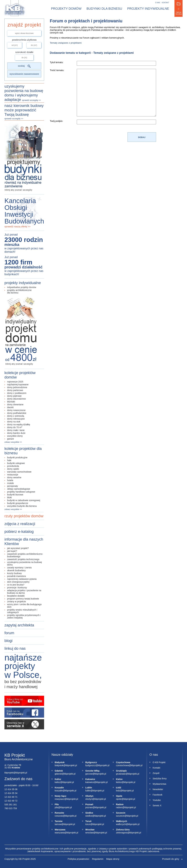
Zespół (156, 773)
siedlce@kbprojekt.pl (89, 816)
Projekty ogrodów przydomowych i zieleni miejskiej (24, 616)
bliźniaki (11, 402)
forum (9, 633)
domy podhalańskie (17, 413)
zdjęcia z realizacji (20, 524)
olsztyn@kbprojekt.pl (89, 799)
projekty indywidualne (23, 283)
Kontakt (165, 3)
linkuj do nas (15, 648)
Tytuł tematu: (57, 62)
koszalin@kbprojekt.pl (58, 791)
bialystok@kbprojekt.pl (58, 765)
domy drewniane (15, 404)
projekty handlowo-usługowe (21, 492)
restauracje (13, 475)
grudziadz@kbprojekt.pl (119, 774)
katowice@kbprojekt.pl (89, 782)
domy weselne (14, 477)
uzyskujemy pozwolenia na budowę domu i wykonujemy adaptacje (24, 93)
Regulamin (98, 859)
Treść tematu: (57, 70)
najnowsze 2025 (15, 382)
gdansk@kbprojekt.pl (58, 774)
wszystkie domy (15, 436)
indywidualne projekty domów (22, 287)
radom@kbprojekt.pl (119, 807)
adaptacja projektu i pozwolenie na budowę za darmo (24, 592)
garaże (11, 439)
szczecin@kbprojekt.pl (119, 816)
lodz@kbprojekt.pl (119, 791)
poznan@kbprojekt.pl (89, 807)
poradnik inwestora (16, 576)
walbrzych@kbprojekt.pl (119, 824)
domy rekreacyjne (16, 419)
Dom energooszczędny (18, 582)
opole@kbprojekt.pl (119, 799)
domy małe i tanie (16, 430)
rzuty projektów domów (24, 516)
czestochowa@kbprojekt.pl (119, 765)
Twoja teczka (179, 9)
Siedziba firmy (160, 779)
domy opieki (13, 469)
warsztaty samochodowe (19, 472)
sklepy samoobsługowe (19, 489)
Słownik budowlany (16, 570)
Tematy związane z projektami (66, 43)
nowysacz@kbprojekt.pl (58, 799)
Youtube (157, 800)
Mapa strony (113, 859)
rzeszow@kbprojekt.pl (58, 816)
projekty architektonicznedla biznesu (19, 291)
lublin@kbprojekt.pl (89, 791)
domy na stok (14, 422)
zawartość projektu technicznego (23, 559)
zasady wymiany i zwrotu (19, 568)
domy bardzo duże (16, 433)
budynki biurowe (15, 495)
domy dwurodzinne (16, 399)
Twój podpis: (56, 121)
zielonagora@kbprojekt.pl (119, 833)
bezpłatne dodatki (16, 596)
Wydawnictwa (159, 784)
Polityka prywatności (78, 859)
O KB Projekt (159, 762)
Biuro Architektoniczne (19, 759)
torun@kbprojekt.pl (89, 824)
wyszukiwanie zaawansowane (24, 74)
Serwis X (157, 806)
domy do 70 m (15, 427)
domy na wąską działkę (19, 424)
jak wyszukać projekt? (18, 548)
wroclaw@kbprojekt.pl (89, 833)
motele (10, 483)
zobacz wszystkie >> (13, 442)
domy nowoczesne (16, 410)
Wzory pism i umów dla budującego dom (24, 606)
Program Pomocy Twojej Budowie (23, 599)
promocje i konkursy (17, 588)
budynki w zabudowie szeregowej (24, 500)
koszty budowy (14, 573)
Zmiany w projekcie (16, 602)
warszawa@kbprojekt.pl (58, 833)
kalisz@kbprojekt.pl (58, 782)
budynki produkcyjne (17, 457)
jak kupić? (12, 551)
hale (9, 460)
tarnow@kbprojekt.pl (58, 824)
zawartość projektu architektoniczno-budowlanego (25, 555)
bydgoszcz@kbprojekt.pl (89, 765)
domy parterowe (15, 390)
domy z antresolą (16, 416)
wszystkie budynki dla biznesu (22, 506)
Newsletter (158, 789)
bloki (9, 497)
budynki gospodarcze (18, 503)
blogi (8, 641)
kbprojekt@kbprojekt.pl (16, 773)
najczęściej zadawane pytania (22, 579)
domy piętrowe (14, 396)
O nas (158, 3)
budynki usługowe (16, 463)
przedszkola (13, 466)
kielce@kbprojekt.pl (119, 782)
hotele (10, 480)
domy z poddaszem (17, 393)
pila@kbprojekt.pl (58, 807)
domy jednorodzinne (17, 387)
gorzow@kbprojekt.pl (89, 774)
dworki (10, 407)
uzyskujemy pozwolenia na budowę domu (25, 563)
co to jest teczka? (16, 585)
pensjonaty (13, 486)
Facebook (157, 795)
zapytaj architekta (19, 625)
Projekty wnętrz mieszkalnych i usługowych (22, 611)
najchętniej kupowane (18, 385)
